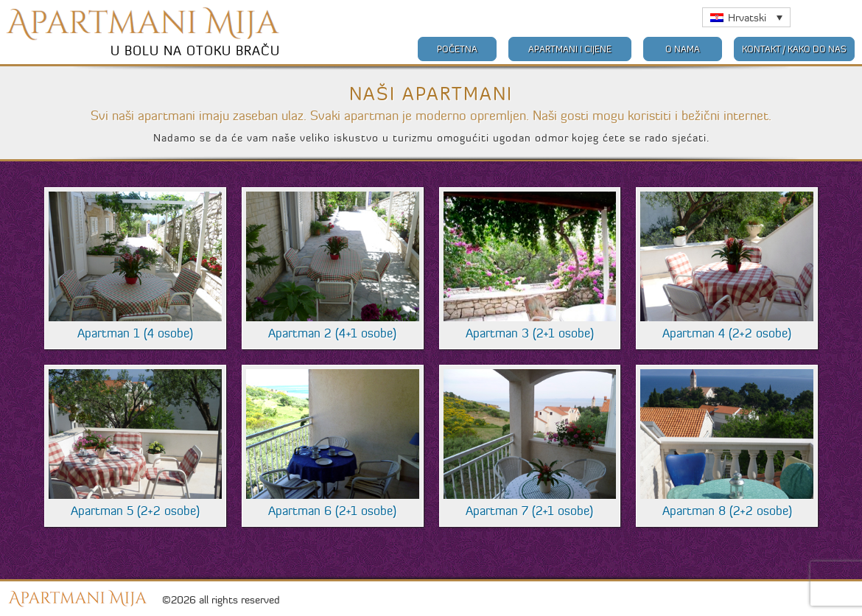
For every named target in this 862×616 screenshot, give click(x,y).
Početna (457, 49)
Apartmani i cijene (570, 49)
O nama (683, 49)
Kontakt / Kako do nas (794, 49)
